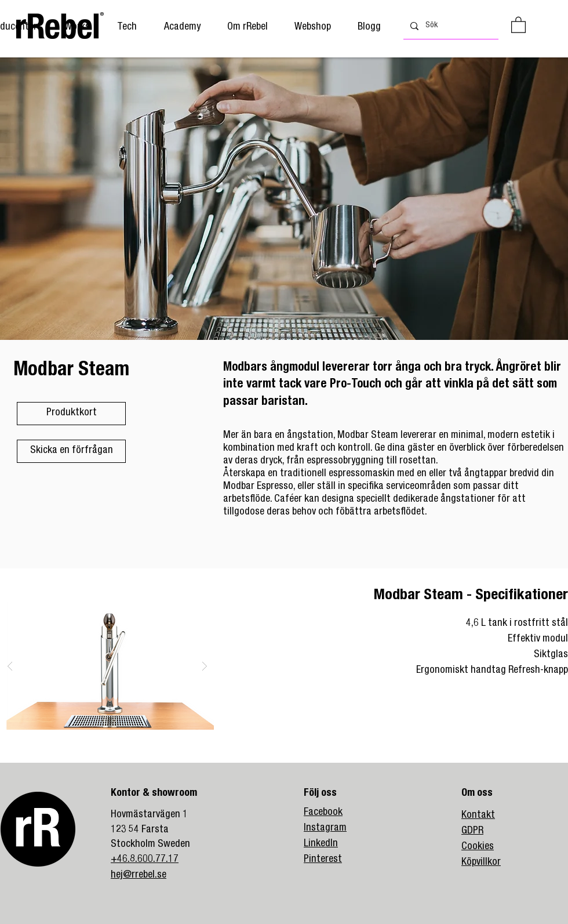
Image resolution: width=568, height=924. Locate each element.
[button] (182, 28)
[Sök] (450, 26)
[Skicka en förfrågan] (71, 451)
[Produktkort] (71, 414)
